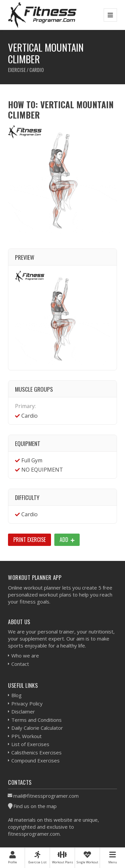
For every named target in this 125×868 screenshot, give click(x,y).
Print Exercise (29, 540)
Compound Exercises (35, 760)
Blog (16, 695)
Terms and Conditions (36, 720)
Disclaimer (23, 711)
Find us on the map (35, 806)
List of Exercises (30, 744)
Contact (20, 664)
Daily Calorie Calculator (37, 728)
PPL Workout (26, 736)
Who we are (25, 655)
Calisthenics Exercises (36, 752)
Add (67, 540)
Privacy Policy (27, 703)
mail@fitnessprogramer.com (46, 796)
